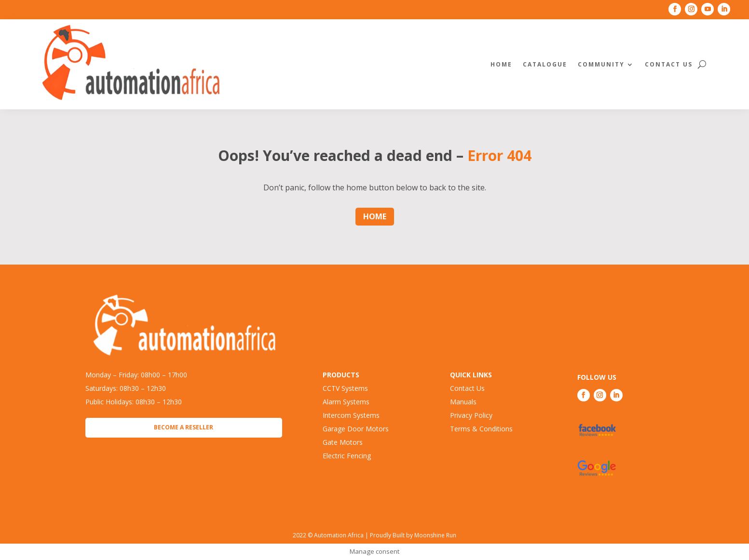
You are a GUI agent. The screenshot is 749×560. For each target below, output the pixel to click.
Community (601, 64)
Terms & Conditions (481, 429)
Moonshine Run (435, 535)
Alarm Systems (346, 402)
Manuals (463, 402)
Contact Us (669, 64)
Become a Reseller (184, 427)
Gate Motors (343, 442)
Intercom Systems (351, 415)
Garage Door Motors (356, 429)
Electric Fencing (347, 456)
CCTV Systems (345, 388)
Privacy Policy (471, 415)
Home (501, 64)
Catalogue (545, 64)
